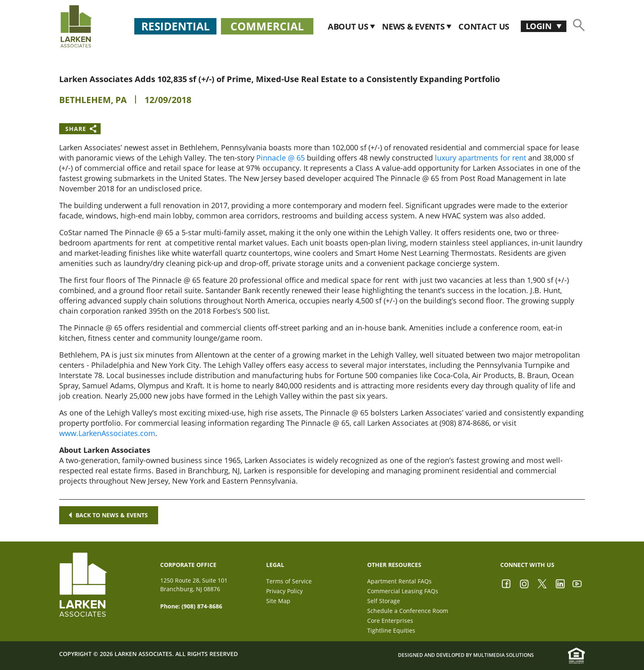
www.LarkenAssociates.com (107, 433)
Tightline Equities (391, 630)
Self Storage (384, 601)
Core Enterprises (390, 621)
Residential (176, 26)
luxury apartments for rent (481, 158)
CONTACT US (484, 26)
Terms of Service (289, 581)
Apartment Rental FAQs (399, 581)
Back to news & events (109, 515)
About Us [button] (349, 26)
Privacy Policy (284, 591)
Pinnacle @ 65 (281, 158)
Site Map (278, 601)
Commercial (267, 26)
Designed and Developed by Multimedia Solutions (466, 655)
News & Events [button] (414, 26)
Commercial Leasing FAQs (403, 591)
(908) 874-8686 (202, 606)
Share (76, 129)
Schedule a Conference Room (408, 611)
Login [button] (539, 26)
